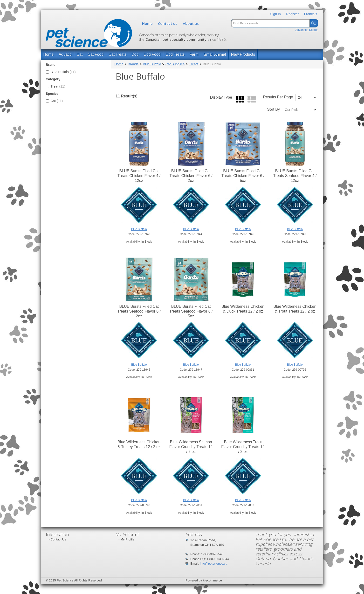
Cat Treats (117, 54)
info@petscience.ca (214, 563)
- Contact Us (57, 539)
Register (292, 14)
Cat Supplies (175, 64)
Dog (135, 54)
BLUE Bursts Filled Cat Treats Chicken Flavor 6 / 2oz (191, 176)
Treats (194, 64)
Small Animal (215, 54)
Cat (80, 54)
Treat (56, 86)
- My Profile (126, 539)
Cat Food (96, 54)
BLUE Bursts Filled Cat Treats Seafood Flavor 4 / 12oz (295, 176)
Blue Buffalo (61, 72)
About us (191, 23)
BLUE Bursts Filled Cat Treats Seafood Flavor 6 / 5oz (191, 311)
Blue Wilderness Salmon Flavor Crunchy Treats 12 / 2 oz (191, 447)
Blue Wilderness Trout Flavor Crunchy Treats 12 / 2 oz (243, 447)
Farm (194, 54)
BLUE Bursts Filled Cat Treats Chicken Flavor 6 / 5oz (243, 176)
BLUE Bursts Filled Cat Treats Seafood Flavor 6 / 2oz (139, 311)
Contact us (168, 23)
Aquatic (65, 54)
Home (147, 23)
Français (311, 14)
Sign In (275, 14)
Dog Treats (175, 54)
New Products (243, 54)
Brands (133, 64)
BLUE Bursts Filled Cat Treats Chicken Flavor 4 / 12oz (139, 176)
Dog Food (152, 54)
